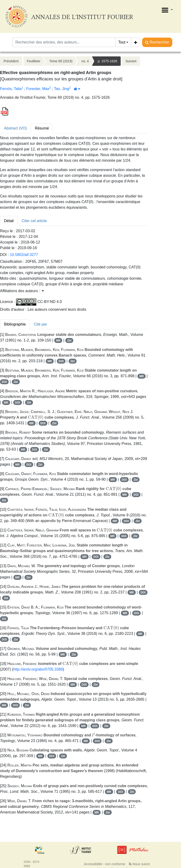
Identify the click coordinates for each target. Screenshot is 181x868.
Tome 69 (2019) (61, 61)
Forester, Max (38, 89)
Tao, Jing (62, 89)
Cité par (41, 324)
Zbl (69, 341)
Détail (9, 221)
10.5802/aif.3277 (24, 255)
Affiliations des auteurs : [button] (22, 291)
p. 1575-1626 (108, 61)
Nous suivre (139, 864)
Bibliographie (15, 324)
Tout (122, 42)
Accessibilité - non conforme (105, 864)
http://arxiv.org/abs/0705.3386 (38, 669)
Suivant (131, 61)
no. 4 (85, 61)
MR (58, 341)
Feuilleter (34, 61)
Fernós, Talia (11, 89)
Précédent (11, 61)
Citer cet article (34, 221)
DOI (61, 361)
